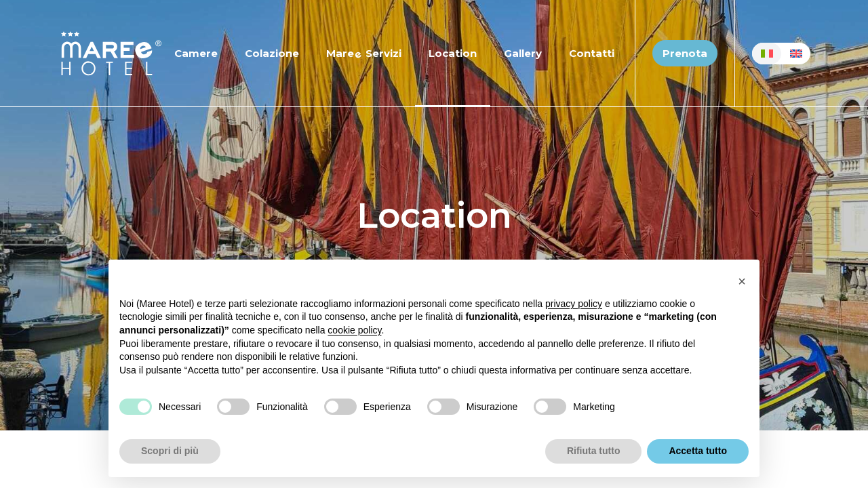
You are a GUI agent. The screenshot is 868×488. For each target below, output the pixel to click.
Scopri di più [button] (170, 451)
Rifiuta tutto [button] (594, 451)
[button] (742, 281)
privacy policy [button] (574, 304)
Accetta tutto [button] (698, 451)
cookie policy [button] (354, 330)
